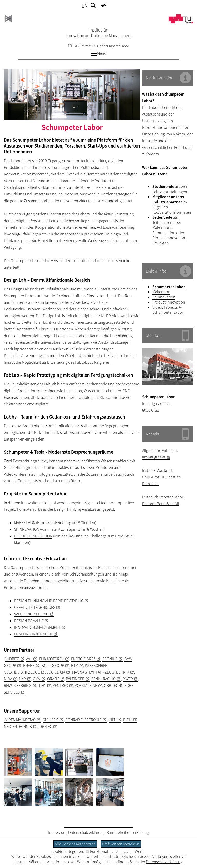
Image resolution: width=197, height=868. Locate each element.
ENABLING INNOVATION (33, 634)
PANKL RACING (104, 679)
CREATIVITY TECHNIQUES (35, 607)
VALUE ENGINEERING (31, 614)
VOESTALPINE (86, 685)
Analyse (121, 851)
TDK (42, 685)
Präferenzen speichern (121, 844)
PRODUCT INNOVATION (33, 536)
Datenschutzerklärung (86, 832)
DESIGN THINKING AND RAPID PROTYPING (49, 601)
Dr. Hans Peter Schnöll (161, 504)
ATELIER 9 (51, 720)
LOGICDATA (56, 672)
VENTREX (60, 685)
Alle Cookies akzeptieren (75, 844)
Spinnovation (164, 233)
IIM (72, 46)
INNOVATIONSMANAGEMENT (37, 627)
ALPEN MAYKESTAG (20, 720)
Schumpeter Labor (115, 46)
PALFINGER (75, 679)
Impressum (57, 832)
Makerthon (161, 292)
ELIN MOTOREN (52, 659)
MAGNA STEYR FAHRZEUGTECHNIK (101, 672)
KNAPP (29, 665)
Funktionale (98, 851)
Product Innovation (169, 238)
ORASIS (53, 679)
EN (85, 6)
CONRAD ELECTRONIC (83, 720)
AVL (29, 659)
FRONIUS (110, 659)
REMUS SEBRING (18, 685)
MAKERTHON (25, 522)
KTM (75, 665)
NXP (22, 679)
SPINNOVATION (27, 529)
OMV (37, 679)
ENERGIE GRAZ (83, 659)
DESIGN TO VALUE (29, 621)
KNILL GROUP (53, 665)
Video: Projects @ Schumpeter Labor (168, 310)
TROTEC (45, 726)
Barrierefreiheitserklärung (128, 832)
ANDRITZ (12, 659)
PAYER (128, 679)
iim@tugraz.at (154, 457)
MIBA (8, 679)
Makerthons (162, 227)
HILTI (112, 720)
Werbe (138, 851)
